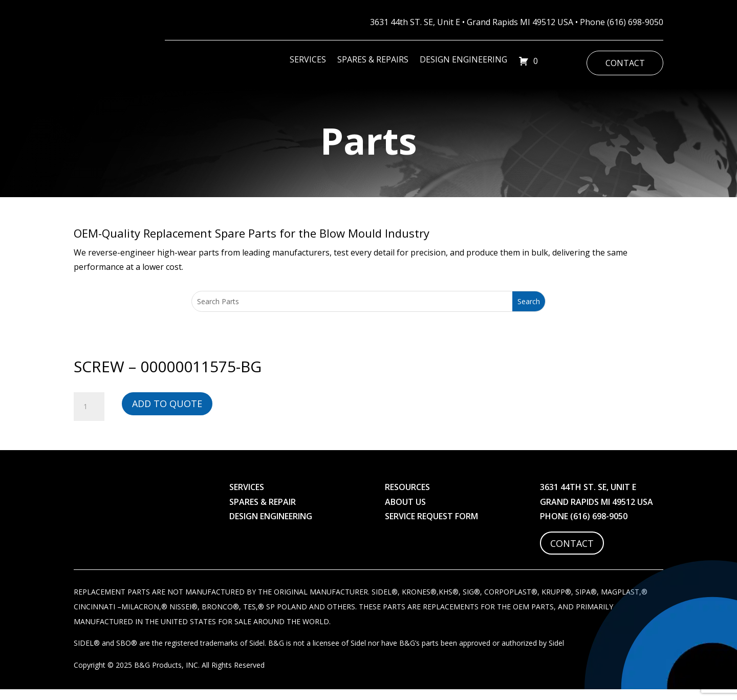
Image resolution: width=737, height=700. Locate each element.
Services (308, 60)
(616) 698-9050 (635, 22)
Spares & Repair (263, 511)
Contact (625, 63)
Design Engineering (463, 60)
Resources (407, 496)
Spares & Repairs (373, 60)
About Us (405, 511)
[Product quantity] (89, 416)
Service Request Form (431, 525)
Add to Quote (167, 413)
